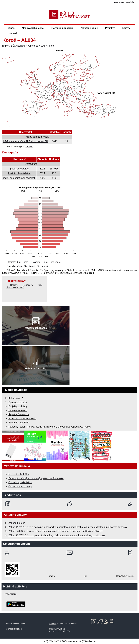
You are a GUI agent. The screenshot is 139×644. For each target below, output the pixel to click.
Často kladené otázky (20, 487)
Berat (45, 262)
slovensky (119, 2)
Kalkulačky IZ (16, 398)
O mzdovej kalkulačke (20, 482)
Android (12, 594)
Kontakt (12, 33)
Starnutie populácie (62, 28)
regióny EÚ (8, 46)
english (130, 2)
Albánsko (20, 46)
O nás (11, 28)
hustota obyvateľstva (19, 173)
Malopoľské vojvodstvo (70, 427)
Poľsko (31, 427)
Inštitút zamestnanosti (71, 641)
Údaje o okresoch (18, 410)
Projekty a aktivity (18, 406)
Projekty (110, 28)
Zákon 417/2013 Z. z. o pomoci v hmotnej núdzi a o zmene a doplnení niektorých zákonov (57, 535)
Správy (126, 28)
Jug (43, 46)
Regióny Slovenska (19, 414)
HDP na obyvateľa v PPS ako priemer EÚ (26, 141)
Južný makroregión (46, 427)
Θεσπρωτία (43, 266)
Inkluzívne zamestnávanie (22, 419)
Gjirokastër (35, 262)
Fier (52, 262)
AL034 (29, 147)
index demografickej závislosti (19, 178)
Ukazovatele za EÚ (15, 287)
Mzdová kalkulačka (33, 28)
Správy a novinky (18, 402)
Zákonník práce (17, 523)
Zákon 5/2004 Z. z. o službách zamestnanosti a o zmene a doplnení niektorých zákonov (56, 531)
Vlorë (58, 262)
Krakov (87, 427)
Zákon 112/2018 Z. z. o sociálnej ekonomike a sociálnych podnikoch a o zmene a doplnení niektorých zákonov (68, 527)
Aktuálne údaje (89, 28)
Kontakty (52, 624)
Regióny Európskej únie (26, 285)
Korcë (51, 46)
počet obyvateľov (19, 169)
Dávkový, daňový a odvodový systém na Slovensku (36, 478)
